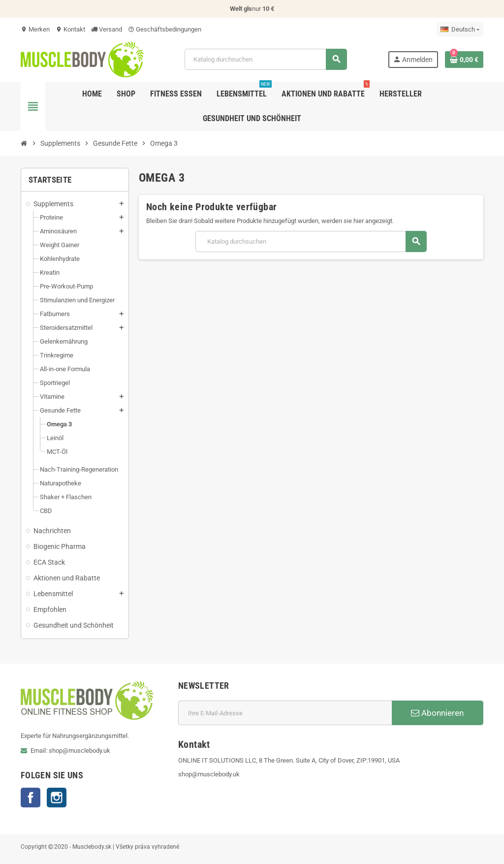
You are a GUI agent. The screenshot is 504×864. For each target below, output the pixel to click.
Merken (35, 29)
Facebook (31, 798)
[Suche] (266, 59)
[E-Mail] (285, 713)
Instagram (57, 798)
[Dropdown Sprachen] (460, 30)
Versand (107, 29)
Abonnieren (437, 713)
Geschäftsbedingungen (165, 29)
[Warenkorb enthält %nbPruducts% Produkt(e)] (464, 60)
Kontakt (70, 29)
